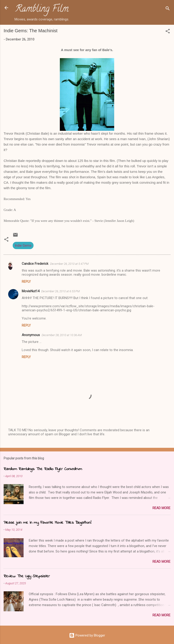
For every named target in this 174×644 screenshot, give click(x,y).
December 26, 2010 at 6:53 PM (60, 291)
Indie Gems (23, 245)
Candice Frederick (35, 264)
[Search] (168, 9)
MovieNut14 (31, 291)
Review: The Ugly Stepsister (27, 576)
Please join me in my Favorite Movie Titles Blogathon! (47, 523)
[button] (168, 32)
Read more (161, 508)
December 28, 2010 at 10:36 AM (62, 335)
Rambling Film (42, 10)
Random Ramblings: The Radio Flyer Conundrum (43, 469)
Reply (26, 282)
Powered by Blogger (87, 635)
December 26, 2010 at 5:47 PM (69, 264)
